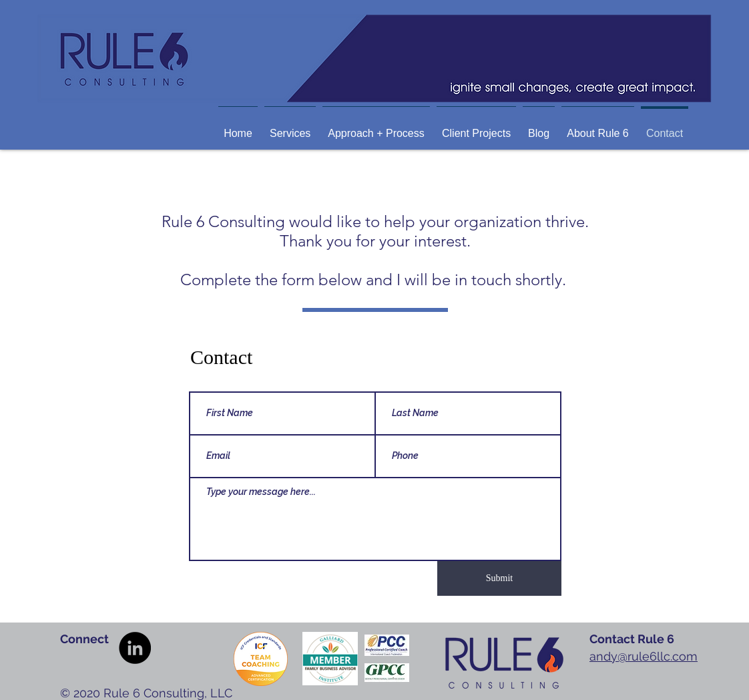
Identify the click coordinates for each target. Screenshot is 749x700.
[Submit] (499, 578)
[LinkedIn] (135, 648)
